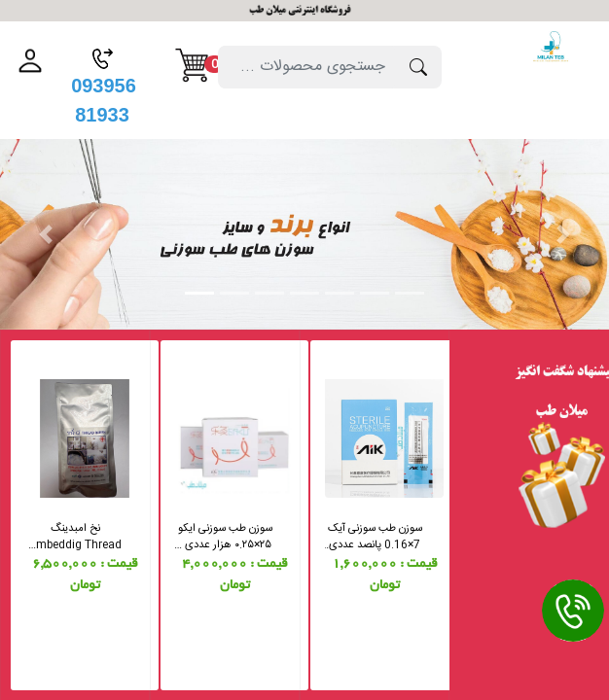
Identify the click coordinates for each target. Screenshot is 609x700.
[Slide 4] (304, 293)
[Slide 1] (199, 293)
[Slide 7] (410, 293)
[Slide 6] (375, 293)
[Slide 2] (234, 293)
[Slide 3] (269, 293)
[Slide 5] (340, 293)
